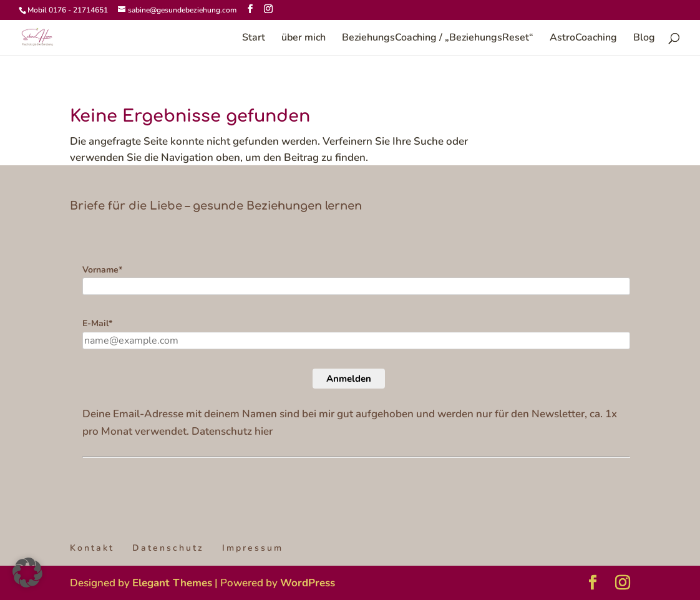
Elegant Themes (172, 583)
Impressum (253, 548)
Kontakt (92, 548)
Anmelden (349, 379)
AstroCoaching (583, 39)
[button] (27, 573)
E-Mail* (97, 323)
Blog (644, 39)
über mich (304, 39)
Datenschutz (168, 548)
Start (254, 39)
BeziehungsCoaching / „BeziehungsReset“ (438, 39)
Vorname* (102, 270)
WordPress (308, 583)
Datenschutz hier (232, 431)
